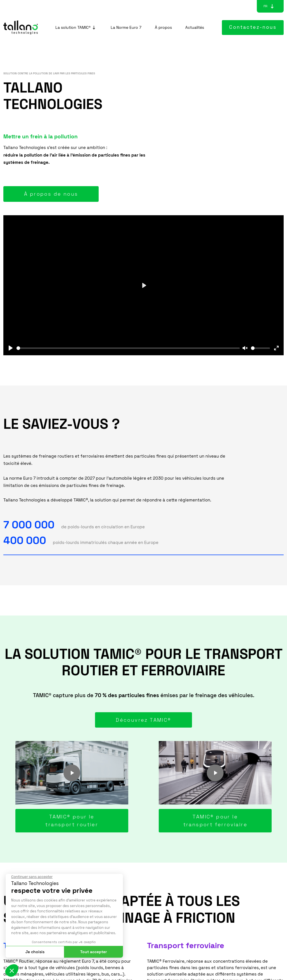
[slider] (128, 348)
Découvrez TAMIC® (143, 720)
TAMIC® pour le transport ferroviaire (215, 821)
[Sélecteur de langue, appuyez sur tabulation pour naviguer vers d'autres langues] (265, 6)
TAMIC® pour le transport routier (72, 821)
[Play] (11, 348)
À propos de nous (51, 194)
